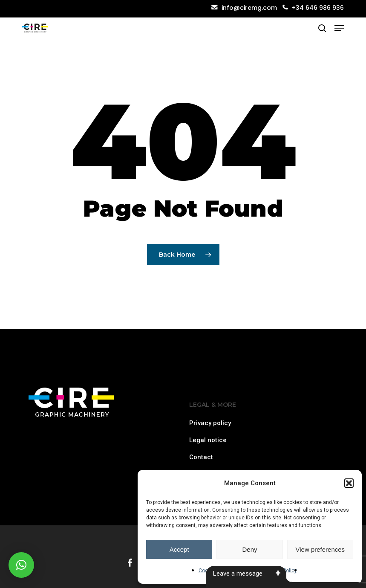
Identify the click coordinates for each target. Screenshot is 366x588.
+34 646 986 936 (318, 8)
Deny (249, 549)
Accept (179, 549)
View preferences (320, 549)
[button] (349, 483)
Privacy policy (210, 423)
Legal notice (208, 440)
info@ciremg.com (244, 8)
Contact (201, 457)
